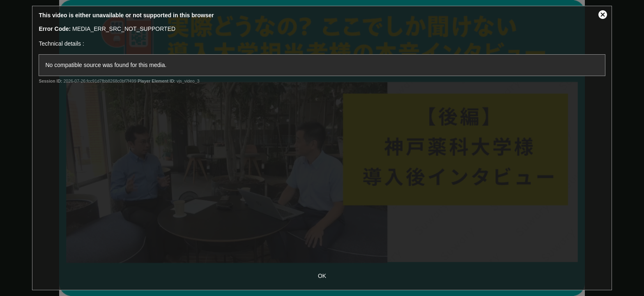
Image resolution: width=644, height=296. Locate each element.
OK (322, 276)
